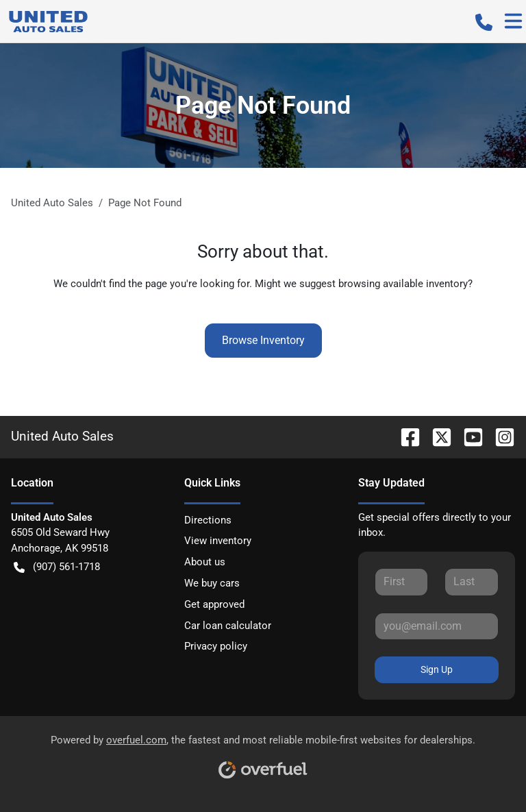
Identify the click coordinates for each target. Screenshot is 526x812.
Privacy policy (216, 646)
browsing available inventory (403, 284)
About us (205, 562)
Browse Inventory (263, 340)
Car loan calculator (228, 626)
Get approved (214, 604)
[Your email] (437, 626)
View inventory (218, 541)
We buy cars (212, 583)
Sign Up (437, 669)
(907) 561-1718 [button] (57, 567)
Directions (208, 520)
